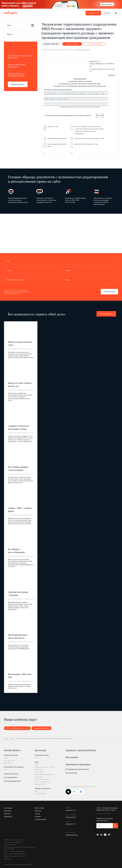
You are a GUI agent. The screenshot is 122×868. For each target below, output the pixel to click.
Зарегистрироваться (18, 84)
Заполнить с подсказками (95, 44)
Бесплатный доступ (93, 13)
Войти (108, 13)
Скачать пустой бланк (72, 44)
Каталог (10, 34)
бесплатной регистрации (82, 50)
